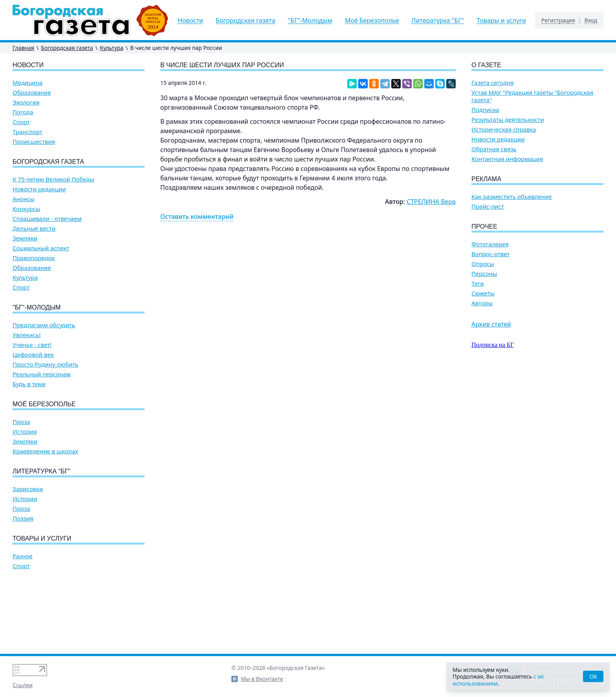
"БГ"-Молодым (310, 20)
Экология (26, 102)
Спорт (21, 122)
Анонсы (24, 199)
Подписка (485, 110)
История (25, 432)
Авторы (482, 303)
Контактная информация (507, 159)
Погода (23, 112)
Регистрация (558, 20)
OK (593, 676)
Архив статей (491, 324)
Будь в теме (29, 384)
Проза (21, 422)
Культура (112, 48)
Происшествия (34, 142)
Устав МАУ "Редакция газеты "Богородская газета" (532, 96)
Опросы (483, 264)
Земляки (25, 238)
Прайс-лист (488, 206)
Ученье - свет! (32, 345)
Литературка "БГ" (438, 20)
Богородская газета (246, 20)
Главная (23, 48)
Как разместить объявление (511, 197)
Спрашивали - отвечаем (47, 219)
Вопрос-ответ (490, 254)
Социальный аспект (41, 248)
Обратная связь (494, 149)
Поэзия (23, 518)
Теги (478, 283)
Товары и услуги (501, 20)
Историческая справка (504, 129)
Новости (190, 20)
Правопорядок (34, 258)
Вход (591, 20)
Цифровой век (33, 355)
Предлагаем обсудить (44, 325)
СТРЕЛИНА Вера (431, 202)
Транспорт (27, 132)
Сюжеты (483, 293)
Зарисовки (28, 489)
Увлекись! (27, 335)
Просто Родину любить (45, 364)
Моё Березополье (372, 20)
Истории (25, 499)
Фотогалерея (490, 244)
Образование (32, 93)
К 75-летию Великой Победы (53, 179)
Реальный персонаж (42, 374)
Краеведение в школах (45, 451)
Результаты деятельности (508, 120)
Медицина (27, 83)
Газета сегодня (493, 83)
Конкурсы (27, 209)
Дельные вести (34, 228)
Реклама (486, 179)
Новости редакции (39, 189)
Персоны (484, 274)
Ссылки (23, 685)
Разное (23, 556)
